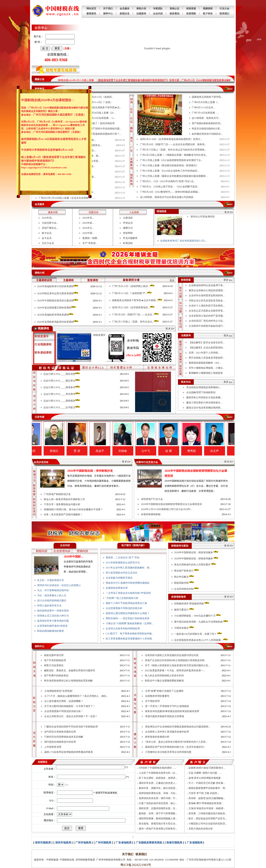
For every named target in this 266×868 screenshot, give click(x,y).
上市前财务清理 (53, 747)
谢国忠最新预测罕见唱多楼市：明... (208, 788)
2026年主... (88, 228)
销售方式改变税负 (54, 665)
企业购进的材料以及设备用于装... (207, 285)
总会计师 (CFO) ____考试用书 (62, 394)
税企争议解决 (184, 577)
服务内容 (53, 212)
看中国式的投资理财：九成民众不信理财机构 (201, 622)
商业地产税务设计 (187, 571)
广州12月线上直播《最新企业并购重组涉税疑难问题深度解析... (174, 176)
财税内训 (42, 551)
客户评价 (208, 14)
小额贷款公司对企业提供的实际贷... (208, 824)
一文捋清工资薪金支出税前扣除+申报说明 (128, 593)
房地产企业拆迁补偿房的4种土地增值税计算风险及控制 (175, 660)
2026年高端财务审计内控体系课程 (58, 286)
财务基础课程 (43, 353)
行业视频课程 (43, 344)
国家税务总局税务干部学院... (207, 97)
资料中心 (108, 14)
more (230, 89)
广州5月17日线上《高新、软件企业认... (136, 322)
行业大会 (224, 9)
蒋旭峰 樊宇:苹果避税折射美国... (206, 803)
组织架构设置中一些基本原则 (53, 611)
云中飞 (158, 451)
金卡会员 (47, 238)
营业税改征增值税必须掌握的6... (204, 387)
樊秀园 (204, 451)
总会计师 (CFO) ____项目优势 (62, 374)
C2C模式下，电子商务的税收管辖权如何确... (130, 634)
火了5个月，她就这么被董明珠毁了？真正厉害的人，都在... (76, 696)
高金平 (113, 451)
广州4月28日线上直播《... (205, 102)
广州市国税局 (103, 843)
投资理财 (191, 14)
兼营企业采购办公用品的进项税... (207, 290)
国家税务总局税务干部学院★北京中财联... (137, 300)
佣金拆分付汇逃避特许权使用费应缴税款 (128, 583)
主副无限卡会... (50, 223)
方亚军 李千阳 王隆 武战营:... (204, 793)
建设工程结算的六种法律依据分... (204, 403)
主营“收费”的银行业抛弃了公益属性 (164, 691)
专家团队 (158, 9)
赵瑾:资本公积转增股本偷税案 (205, 778)
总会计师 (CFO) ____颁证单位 (62, 381)
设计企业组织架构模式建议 (52, 601)
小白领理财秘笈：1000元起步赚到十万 (198, 616)
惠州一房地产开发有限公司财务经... (158, 829)
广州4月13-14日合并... (203, 107)
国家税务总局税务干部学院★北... (103, 107)
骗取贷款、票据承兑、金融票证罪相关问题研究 (70, 670)
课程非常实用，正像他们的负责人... (158, 783)
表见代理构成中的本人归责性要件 (195, 565)
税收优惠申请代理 (54, 655)
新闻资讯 (91, 14)
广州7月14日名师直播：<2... (100, 118)
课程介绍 (141, 9)
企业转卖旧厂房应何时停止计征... (207, 321)
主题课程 (68, 280)
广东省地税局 (124, 843)
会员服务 (125, 9)
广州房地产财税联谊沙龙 (57, 494)
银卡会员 (47, 233)
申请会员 (128, 223)
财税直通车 (42, 336)
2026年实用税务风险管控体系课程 (58, 322)
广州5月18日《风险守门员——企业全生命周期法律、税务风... (173, 144)
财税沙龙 (125, 14)
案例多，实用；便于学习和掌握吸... (158, 813)
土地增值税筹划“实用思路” (59, 691)
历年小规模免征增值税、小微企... (207, 368)
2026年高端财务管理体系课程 (55, 315)
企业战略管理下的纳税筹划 (201, 392)
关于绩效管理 (152, 701)
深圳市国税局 (43, 843)
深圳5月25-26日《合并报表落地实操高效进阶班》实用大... (171, 139)
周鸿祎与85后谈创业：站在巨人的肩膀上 (59, 585)
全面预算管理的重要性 (157, 696)
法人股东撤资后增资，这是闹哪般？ (64, 701)
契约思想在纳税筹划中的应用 (60, 742)
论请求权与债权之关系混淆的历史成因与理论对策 (172, 655)
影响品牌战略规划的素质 (51, 631)
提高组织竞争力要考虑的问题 (53, 621)
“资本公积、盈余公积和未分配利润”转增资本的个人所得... (176, 742)
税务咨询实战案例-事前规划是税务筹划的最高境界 (172, 711)
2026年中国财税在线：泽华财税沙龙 (90, 471)
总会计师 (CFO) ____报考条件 (62, 387)
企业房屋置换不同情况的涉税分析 (124, 608)
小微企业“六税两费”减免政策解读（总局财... (130, 623)
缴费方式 (128, 228)
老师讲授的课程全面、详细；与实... (158, 793)
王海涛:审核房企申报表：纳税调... (207, 808)
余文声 (227, 451)
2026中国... (88, 233)
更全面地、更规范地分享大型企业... (158, 824)
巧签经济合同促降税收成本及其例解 (64, 737)
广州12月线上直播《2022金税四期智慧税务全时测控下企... (171, 160)
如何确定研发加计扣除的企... (207, 134)
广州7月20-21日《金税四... (100, 97)
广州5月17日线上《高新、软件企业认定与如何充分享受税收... (173, 150)
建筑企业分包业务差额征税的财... (204, 408)
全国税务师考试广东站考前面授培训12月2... (184, 241)
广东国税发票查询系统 (149, 843)
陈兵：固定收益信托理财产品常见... (208, 819)
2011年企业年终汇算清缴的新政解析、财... (129, 568)
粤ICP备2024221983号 (135, 865)
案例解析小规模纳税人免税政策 (206, 373)
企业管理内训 (62, 551)
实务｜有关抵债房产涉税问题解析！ (63, 515)
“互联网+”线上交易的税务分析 (122, 598)
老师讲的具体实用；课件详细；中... (158, 798)
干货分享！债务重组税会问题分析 (62, 504)
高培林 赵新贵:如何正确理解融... (207, 798)
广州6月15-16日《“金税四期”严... (132, 293)
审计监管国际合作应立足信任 (122, 573)
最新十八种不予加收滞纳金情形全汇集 (126, 603)
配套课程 (93, 280)
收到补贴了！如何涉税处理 (100, 123)
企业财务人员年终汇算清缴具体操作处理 (167, 732)
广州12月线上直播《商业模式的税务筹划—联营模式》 (169, 165)
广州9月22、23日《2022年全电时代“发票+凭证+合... (168, 181)
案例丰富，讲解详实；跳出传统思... (158, 788)
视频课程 (208, 9)
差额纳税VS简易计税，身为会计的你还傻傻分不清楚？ (73, 509)
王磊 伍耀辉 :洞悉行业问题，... (205, 773)
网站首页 (91, 9)
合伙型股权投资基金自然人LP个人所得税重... (201, 640)
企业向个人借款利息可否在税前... (207, 306)
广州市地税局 (83, 843)
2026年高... (48, 218)
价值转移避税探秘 (151, 514)
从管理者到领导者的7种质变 (52, 626)
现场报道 (162, 211)
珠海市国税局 (174, 843)
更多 (226, 280)
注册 (67, 48)
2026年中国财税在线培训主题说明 (58, 301)
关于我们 (108, 9)
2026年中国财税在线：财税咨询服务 (196, 559)
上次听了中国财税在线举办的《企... (158, 773)
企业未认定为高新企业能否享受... (207, 311)
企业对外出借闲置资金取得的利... (207, 295)
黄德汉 (67, 451)
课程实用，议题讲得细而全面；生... (158, 808)
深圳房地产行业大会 (152, 499)
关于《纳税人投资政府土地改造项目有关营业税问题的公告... (177, 665)
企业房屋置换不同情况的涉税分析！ (64, 711)
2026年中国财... (73, 557)
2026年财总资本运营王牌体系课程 (58, 293)
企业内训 (158, 14)
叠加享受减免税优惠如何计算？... (103, 134)
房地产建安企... (50, 228)
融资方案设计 (184, 610)
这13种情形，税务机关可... (206, 118)
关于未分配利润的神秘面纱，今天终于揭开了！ (70, 706)
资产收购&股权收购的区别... (207, 123)
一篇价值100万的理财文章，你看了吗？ (198, 634)
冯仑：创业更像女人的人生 (52, 595)
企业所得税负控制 (187, 589)
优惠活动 (94, 212)
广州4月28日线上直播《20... (100, 113)
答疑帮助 (128, 233)
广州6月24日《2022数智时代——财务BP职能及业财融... (170, 192)
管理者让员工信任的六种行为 (53, 616)
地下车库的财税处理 (55, 660)
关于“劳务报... (90, 243)
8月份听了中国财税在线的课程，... (157, 768)
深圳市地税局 (63, 843)
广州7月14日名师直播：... (205, 113)
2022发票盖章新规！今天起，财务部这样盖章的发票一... (175, 670)
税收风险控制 (184, 583)
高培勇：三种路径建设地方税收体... (208, 813)
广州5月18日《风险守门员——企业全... (136, 315)
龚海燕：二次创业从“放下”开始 (123, 558)
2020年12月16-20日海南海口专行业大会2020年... (167, 509)
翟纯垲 (44, 451)
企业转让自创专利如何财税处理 (123, 628)
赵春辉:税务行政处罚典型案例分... (207, 768)
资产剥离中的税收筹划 (56, 676)
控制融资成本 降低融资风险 (192, 604)
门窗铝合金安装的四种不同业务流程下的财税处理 (71, 727)
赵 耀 (181, 451)
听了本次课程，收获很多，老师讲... (158, 778)
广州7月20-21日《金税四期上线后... (134, 286)
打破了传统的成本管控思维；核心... (158, 803)
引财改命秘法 (184, 628)
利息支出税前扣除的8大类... (207, 129)
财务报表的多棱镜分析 (157, 737)
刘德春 (136, 451)
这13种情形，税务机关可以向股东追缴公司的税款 (167, 197)
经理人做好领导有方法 (49, 606)
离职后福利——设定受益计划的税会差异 (128, 618)
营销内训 (82, 551)
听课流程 (128, 243)
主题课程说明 (44, 280)
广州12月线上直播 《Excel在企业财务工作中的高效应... (170, 171)
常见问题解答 (130, 238)
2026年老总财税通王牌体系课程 (57, 308)
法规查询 (141, 14)
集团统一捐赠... (91, 238)
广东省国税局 (195, 843)
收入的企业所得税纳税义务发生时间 (164, 676)
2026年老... (88, 223)
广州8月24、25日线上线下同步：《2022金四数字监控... (170, 187)
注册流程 (128, 218)
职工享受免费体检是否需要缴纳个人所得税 (129, 639)
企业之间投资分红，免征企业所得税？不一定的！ (71, 716)
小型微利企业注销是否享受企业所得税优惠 (168, 752)
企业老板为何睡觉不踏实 (119, 578)
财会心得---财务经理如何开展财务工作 (65, 499)
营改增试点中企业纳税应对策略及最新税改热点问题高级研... (178, 727)
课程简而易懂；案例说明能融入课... (158, 819)
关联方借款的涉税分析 (201, 829)
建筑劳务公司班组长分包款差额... (204, 397)
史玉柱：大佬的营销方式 (51, 580)
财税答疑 (191, 9)
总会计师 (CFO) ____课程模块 (62, 401)
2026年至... (88, 218)
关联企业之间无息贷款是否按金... (207, 301)
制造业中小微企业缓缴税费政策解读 (164, 681)
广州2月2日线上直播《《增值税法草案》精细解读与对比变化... (174, 155)
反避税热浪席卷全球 (117, 588)
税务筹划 (174, 14)
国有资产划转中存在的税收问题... (103, 129)
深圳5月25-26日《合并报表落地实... (134, 307)
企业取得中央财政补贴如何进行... (207, 326)
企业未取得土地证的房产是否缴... (207, 316)
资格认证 (174, 9)
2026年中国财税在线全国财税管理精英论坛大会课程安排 (171, 504)
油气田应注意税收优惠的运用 (60, 732)
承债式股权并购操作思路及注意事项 (165, 716)
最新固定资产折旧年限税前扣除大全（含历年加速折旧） (176, 747)
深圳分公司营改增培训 (202, 217)
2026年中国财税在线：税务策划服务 (196, 552)
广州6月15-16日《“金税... (99, 102)
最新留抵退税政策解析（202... (205, 363)
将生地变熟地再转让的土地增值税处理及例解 (68, 681)
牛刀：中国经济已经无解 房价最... (207, 783)
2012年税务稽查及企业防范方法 (123, 563)
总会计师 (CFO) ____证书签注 (62, 407)
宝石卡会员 (48, 243)
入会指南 (134, 212)
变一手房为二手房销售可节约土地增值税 (167, 706)
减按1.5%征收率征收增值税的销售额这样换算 (69, 752)
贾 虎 (90, 451)
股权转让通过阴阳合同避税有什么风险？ (128, 613)
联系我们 (224, 14)
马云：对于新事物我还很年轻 (53, 590)
